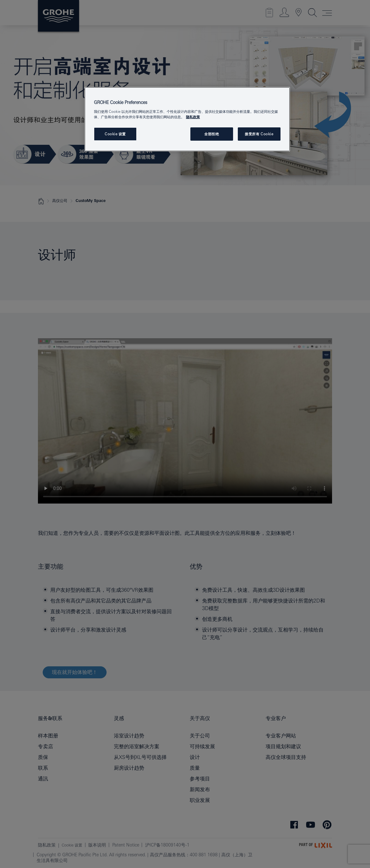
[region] (187, 119)
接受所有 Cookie (259, 134)
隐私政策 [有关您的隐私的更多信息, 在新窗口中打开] (193, 117)
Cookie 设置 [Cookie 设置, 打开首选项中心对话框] (115, 134)
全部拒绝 (212, 134)
